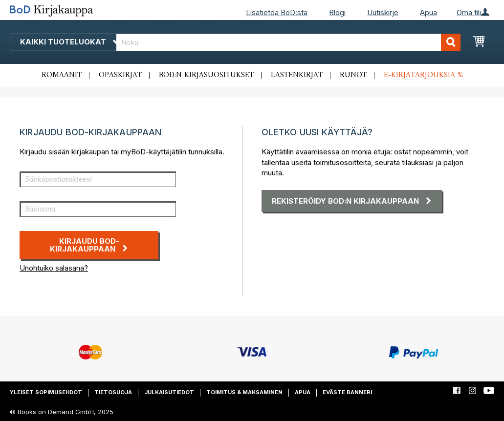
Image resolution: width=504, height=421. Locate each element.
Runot (353, 75)
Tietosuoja (113, 392)
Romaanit (62, 75)
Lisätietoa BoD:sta (277, 12)
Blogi (337, 12)
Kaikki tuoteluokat (70, 42)
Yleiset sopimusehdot (46, 392)
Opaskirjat (120, 75)
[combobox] (288, 42)
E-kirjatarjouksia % (423, 75)
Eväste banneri (347, 392)
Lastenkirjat (297, 75)
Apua (428, 12)
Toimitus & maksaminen (244, 392)
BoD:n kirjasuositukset (206, 75)
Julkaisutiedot (169, 392)
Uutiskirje (383, 12)
